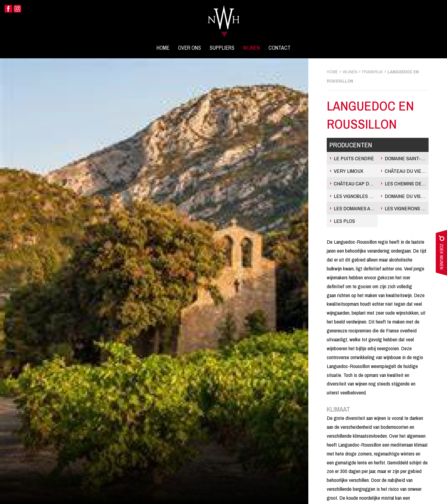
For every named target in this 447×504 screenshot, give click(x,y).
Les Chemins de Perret (407, 183)
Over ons (189, 48)
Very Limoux (349, 171)
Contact (279, 48)
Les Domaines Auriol (356, 208)
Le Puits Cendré (354, 158)
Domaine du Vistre (407, 196)
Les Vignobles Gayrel (356, 196)
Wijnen (251, 48)
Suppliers (222, 48)
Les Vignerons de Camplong (407, 208)
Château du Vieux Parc (407, 171)
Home (163, 48)
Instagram (17, 9)
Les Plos (344, 221)
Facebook (8, 9)
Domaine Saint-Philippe (407, 158)
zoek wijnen (441, 254)
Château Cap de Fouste (356, 183)
